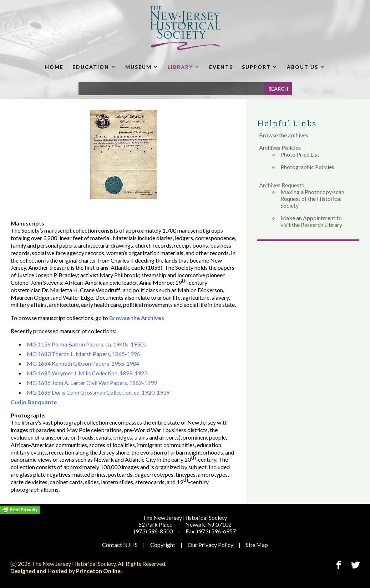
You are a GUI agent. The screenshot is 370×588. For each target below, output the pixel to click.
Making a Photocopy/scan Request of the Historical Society (312, 199)
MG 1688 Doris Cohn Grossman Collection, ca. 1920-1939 (98, 392)
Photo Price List (300, 154)
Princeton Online (98, 571)
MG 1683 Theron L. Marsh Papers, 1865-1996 (83, 354)
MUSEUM (138, 67)
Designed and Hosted (39, 571)
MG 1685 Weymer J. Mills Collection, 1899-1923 (87, 373)
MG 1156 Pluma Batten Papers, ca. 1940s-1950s (86, 344)
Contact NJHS (120, 545)
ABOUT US (303, 67)
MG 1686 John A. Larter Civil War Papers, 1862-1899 (92, 383)
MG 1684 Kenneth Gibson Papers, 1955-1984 (83, 363)
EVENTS (221, 67)
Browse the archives (284, 135)
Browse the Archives (137, 318)
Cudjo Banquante (34, 402)
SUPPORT (256, 67)
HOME (54, 67)
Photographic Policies (307, 167)
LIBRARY (180, 67)
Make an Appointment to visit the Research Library (311, 221)
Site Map (257, 545)
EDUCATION (91, 67)
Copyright (163, 545)
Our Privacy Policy (211, 545)
